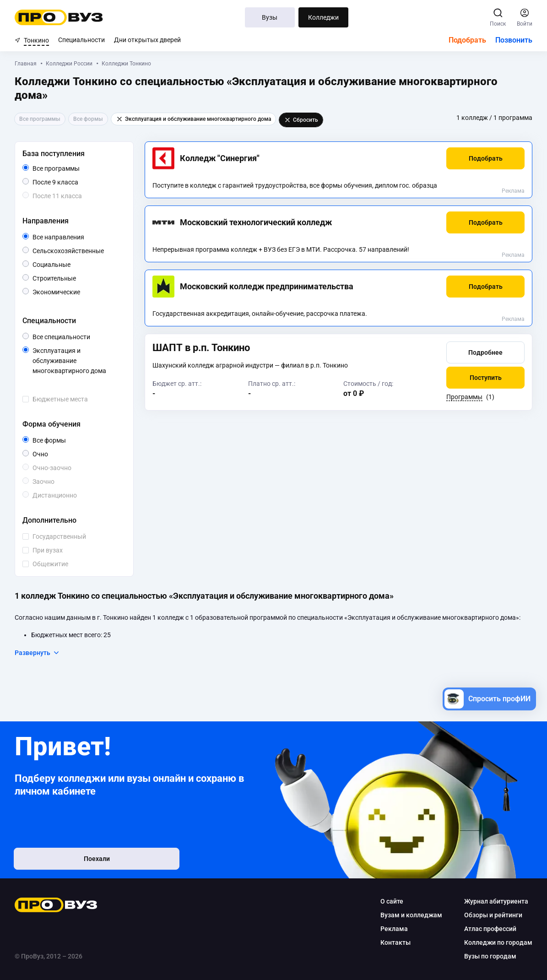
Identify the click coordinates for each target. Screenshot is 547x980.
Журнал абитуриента (496, 901)
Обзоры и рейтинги (493, 915)
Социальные (70, 264)
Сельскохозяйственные (77, 250)
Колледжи (323, 17)
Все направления (77, 237)
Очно (48, 453)
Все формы (60, 440)
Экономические (77, 291)
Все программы (73, 168)
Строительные (76, 278)
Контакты (395, 942)
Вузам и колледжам (411, 915)
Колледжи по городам (498, 942)
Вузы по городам (490, 956)
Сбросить (301, 120)
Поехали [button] (74, 860)
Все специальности (77, 337)
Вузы (270, 17)
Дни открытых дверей (147, 40)
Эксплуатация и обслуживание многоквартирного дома (77, 361)
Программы (464, 398)
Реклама (513, 191)
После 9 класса (66, 182)
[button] (485, 158)
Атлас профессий (490, 929)
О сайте (392, 901)
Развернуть (37, 653)
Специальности (81, 40)
